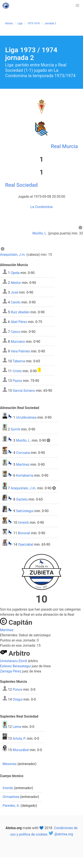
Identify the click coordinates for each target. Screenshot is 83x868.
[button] (77, 6)
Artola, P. (19, 738)
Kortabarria (25, 476)
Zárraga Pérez (11, 671)
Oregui (18, 699)
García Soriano (24, 391)
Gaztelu (22, 499)
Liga (20, 23)
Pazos (17, 381)
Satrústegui (25, 511)
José (14, 292)
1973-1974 (33, 23)
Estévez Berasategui (15, 666)
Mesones (10, 764)
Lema (17, 727)
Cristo (17, 371)
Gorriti (15, 429)
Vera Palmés (20, 351)
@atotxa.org (61, 834)
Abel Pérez (19, 322)
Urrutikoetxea (26, 417)
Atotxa (9, 23)
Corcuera (23, 453)
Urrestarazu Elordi (14, 661)
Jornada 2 (50, 23)
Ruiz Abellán (20, 312)
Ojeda (15, 273)
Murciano (18, 341)
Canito (16, 302)
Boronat (24, 533)
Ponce (17, 690)
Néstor (16, 282)
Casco (16, 332)
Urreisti (23, 523)
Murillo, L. (40, 233)
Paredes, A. (11, 806)
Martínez (23, 464)
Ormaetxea (11, 797)
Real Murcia (64, 146)
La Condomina (41, 207)
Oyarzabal (26, 544)
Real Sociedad (21, 185)
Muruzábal (21, 750)
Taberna (19, 361)
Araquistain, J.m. (13, 255)
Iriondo (8, 788)
